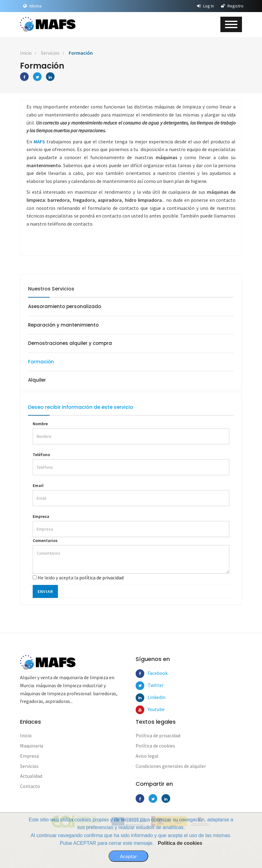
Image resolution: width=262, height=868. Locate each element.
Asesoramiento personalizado (65, 306)
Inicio (26, 53)
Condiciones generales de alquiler (171, 766)
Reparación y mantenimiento (63, 325)
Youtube (152, 710)
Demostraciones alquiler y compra (70, 343)
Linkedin (152, 698)
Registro (232, 6)
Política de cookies (180, 843)
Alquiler (37, 380)
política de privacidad (101, 578)
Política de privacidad (158, 736)
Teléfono (41, 455)
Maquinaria (32, 746)
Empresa (41, 517)
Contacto (30, 787)
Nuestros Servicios (51, 289)
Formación (81, 53)
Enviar (45, 592)
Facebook (152, 674)
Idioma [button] (32, 6)
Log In (205, 6)
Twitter (152, 686)
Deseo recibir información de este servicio (81, 407)
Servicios (50, 53)
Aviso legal (147, 756)
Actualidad (31, 777)
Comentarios (45, 541)
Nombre (40, 424)
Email (38, 486)
